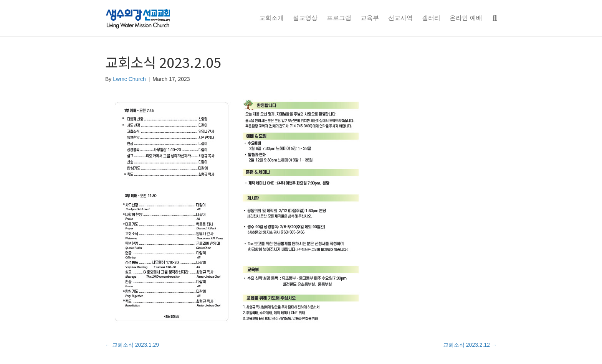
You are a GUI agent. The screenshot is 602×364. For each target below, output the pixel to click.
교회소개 (271, 18)
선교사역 (400, 18)
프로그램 (339, 18)
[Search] (492, 18)
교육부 (370, 18)
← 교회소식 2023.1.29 (132, 345)
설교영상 (305, 18)
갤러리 (431, 18)
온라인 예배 (466, 18)
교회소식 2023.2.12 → (470, 345)
